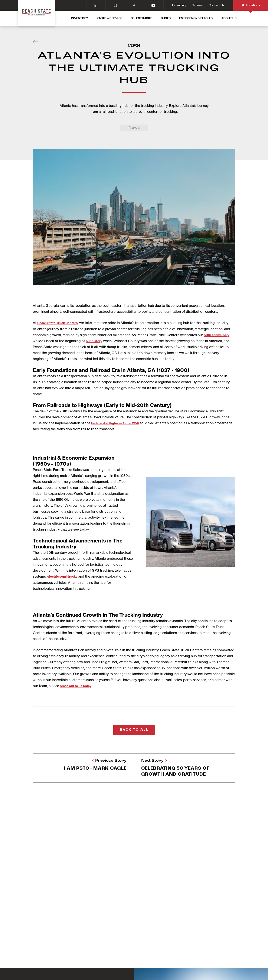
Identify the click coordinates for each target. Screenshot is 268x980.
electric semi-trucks (64, 576)
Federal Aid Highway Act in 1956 (118, 423)
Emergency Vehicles (196, 18)
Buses (166, 18)
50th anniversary (218, 335)
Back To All (134, 729)
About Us (229, 18)
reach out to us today (78, 685)
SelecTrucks (142, 18)
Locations (251, 5)
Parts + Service (110, 18)
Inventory (80, 18)
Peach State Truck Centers (60, 323)
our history (95, 341)
